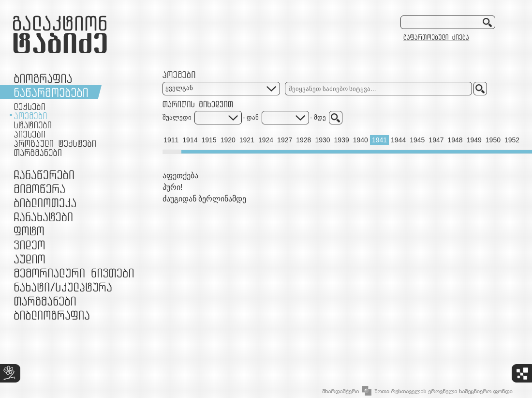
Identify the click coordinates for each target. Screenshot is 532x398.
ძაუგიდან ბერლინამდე (204, 199)
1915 (209, 140)
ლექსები (30, 107)
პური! (172, 187)
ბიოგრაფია (43, 78)
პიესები (30, 134)
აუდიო (30, 259)
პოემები (30, 116)
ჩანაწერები (44, 175)
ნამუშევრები (63, 287)
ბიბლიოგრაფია (52, 315)
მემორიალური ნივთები (74, 273)
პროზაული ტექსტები (55, 143)
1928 (303, 140)
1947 (436, 140)
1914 (190, 140)
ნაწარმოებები (51, 92)
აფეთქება (180, 176)
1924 (266, 140)
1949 (474, 140)
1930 (322, 140)
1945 (417, 140)
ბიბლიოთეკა (45, 203)
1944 (398, 140)
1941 (379, 140)
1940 (361, 140)
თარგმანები (38, 153)
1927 (285, 140)
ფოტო (29, 231)
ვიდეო (29, 245)
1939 (342, 140)
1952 (512, 140)
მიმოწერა (39, 189)
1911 (171, 140)
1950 (493, 140)
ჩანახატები (43, 217)
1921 (247, 140)
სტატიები (33, 125)
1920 (228, 140)
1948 (455, 140)
